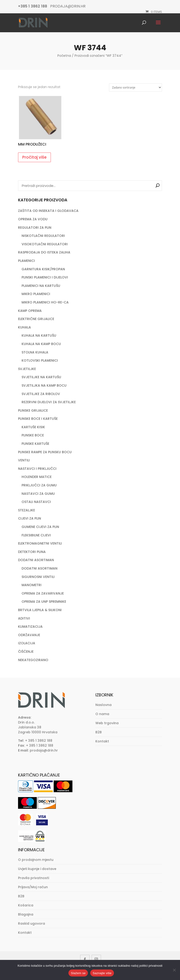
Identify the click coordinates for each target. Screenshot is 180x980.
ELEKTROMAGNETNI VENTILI (40, 543)
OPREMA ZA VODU (33, 219)
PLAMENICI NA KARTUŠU (41, 286)
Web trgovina (107, 723)
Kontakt (102, 741)
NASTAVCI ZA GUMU (38, 494)
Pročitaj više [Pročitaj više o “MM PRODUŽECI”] (34, 157)
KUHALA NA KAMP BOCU (41, 344)
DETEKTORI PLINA (32, 552)
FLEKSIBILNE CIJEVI (36, 535)
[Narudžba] (135, 87)
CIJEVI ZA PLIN (30, 518)
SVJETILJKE (27, 369)
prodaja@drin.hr (44, 750)
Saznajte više (102, 973)
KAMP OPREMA (30, 311)
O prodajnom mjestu (36, 860)
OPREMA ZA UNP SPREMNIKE (44, 602)
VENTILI (24, 460)
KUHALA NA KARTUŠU (39, 335)
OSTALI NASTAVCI (36, 502)
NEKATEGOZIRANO (33, 660)
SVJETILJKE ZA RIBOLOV (41, 394)
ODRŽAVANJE (29, 635)
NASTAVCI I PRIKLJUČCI (37, 469)
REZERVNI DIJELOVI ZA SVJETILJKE (49, 402)
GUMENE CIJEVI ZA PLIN (40, 527)
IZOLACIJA (27, 643)
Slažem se (78, 973)
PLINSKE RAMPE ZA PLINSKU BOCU (45, 452)
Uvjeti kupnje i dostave (37, 869)
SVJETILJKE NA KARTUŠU (41, 377)
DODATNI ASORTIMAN (36, 560)
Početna (64, 56)
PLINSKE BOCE (33, 435)
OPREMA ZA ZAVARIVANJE (43, 593)
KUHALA (24, 327)
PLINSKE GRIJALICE (33, 410)
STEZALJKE (26, 510)
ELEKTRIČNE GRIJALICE (36, 319)
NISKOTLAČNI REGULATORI (43, 236)
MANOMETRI (32, 585)
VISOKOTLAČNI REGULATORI (45, 244)
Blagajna (26, 914)
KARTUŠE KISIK (33, 427)
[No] (174, 970)
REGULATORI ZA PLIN (35, 228)
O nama (102, 714)
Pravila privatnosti (34, 878)
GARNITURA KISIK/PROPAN (43, 269)
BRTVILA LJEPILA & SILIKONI (40, 610)
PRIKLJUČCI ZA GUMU (39, 485)
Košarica (26, 905)
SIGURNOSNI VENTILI (38, 577)
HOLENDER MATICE (37, 477)
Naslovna (103, 705)
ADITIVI (24, 618)
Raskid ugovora (32, 923)
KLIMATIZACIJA (30, 627)
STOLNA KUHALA (35, 352)
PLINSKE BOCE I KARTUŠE (38, 419)
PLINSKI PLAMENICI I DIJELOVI (45, 277)
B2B (99, 732)
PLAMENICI (26, 261)
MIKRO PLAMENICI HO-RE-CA (45, 302)
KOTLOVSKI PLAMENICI (40, 360)
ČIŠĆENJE (26, 652)
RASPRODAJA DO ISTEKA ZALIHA (44, 252)
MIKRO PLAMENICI (36, 294)
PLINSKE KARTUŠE (35, 444)
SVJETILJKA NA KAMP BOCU (44, 385)
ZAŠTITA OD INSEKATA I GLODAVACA (48, 211)
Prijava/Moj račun (33, 887)
